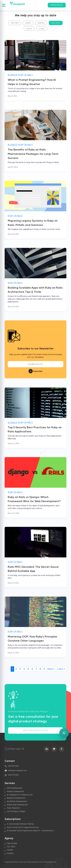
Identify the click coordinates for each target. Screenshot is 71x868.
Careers (10, 850)
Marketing (41, 23)
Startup (29, 29)
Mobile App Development (17, 805)
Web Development (15, 788)
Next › (51, 669)
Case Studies (12, 843)
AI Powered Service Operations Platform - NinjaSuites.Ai (30, 831)
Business (28, 23)
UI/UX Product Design (16, 811)
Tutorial (42, 29)
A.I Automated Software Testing (20, 824)
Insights (10, 853)
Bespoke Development (16, 798)
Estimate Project (57, 5)
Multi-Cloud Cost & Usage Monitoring (23, 827)
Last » (61, 669)
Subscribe (35, 366)
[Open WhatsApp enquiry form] (64, 733)
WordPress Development (17, 801)
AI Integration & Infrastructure (20, 795)
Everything (15, 23)
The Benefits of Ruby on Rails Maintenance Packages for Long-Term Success (33, 149)
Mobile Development (16, 791)
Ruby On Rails (56, 23)
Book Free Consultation (36, 730)
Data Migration (13, 808)
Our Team (11, 847)
